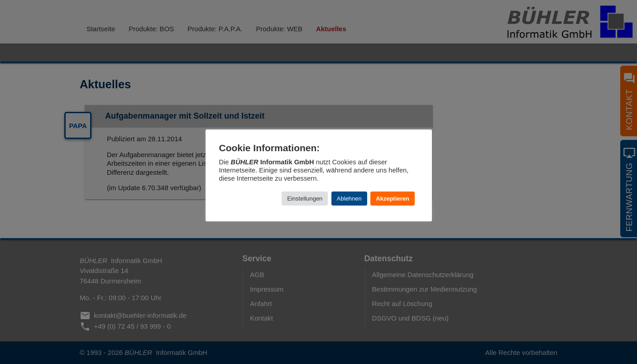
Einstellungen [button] (305, 199)
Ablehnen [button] (349, 199)
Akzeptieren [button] (393, 199)
